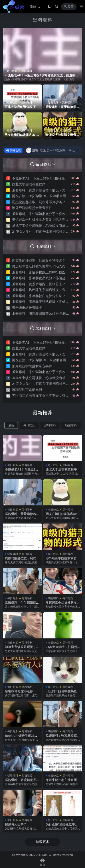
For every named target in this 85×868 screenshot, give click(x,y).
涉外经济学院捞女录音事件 (62, 137)
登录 (69, 7)
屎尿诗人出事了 (16, 824)
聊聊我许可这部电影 (27, 390)
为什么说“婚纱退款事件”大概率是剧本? (63, 826)
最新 (11, 425)
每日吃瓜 (12, 71)
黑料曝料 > (45, 328)
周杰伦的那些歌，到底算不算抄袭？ (39, 202)
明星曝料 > (45, 246)
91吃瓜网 (41, 855)
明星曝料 (71, 425)
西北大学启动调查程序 (20, 107)
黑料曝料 (42, 20)
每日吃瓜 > (45, 164)
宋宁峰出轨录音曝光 (27, 308)
